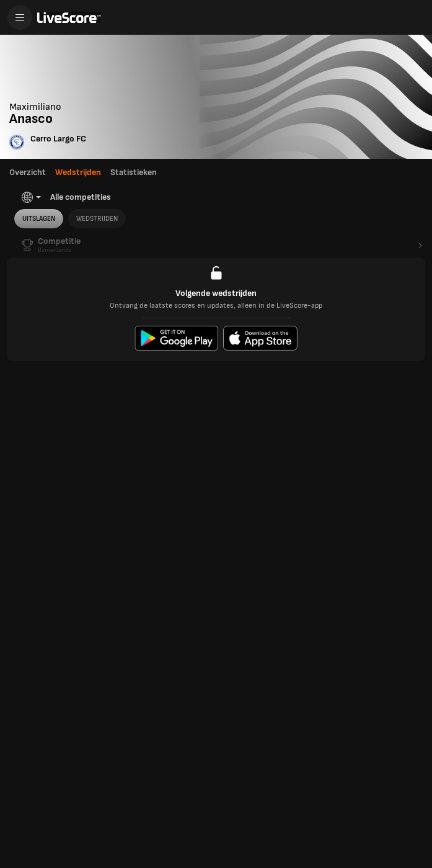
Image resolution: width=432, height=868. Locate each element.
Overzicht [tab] (28, 172)
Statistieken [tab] (134, 172)
